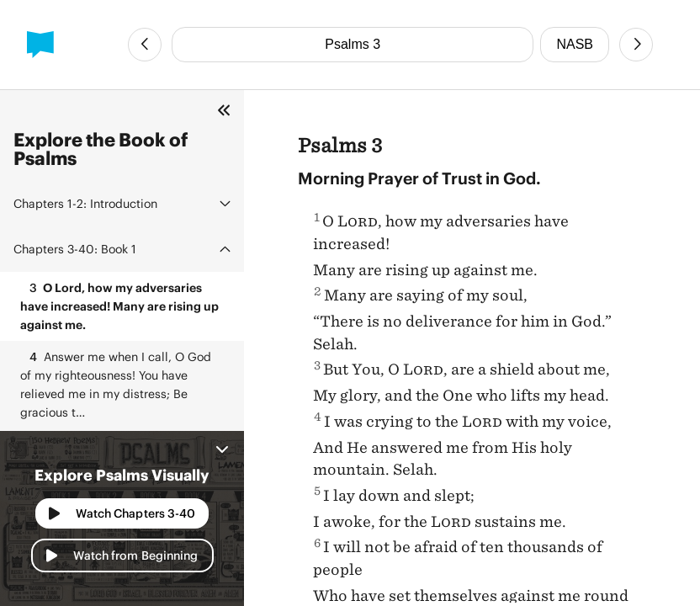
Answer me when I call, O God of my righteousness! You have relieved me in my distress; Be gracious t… (116, 383)
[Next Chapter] (636, 45)
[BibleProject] (40, 45)
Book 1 (75, 249)
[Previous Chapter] (145, 45)
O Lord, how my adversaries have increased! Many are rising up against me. (119, 305)
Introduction (85, 203)
